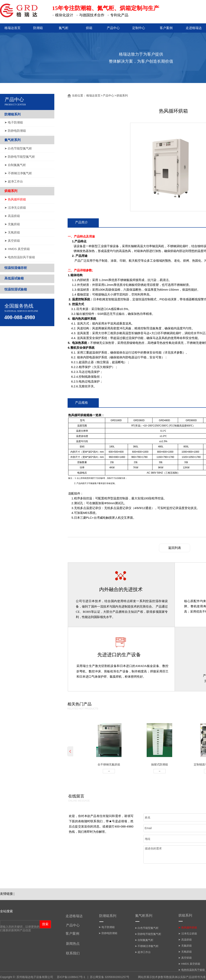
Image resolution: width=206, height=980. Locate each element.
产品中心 (108, 95)
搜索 (45, 924)
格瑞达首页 (93, 95)
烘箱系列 (122, 95)
